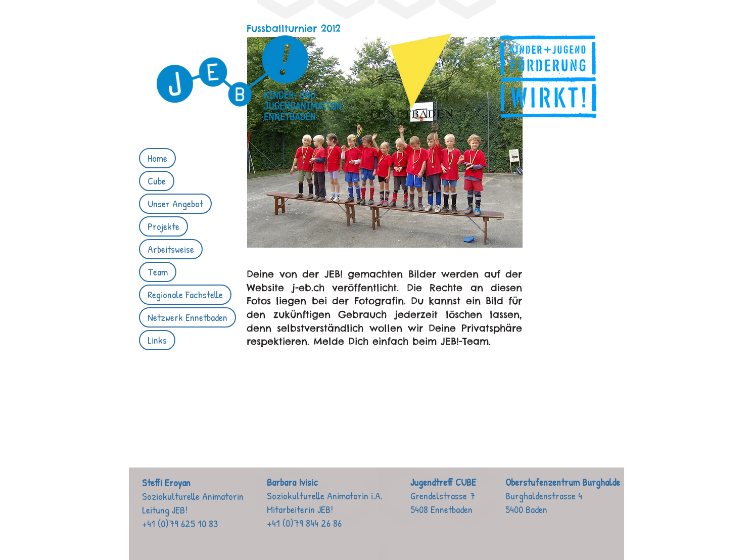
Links (157, 340)
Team (158, 272)
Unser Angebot (175, 203)
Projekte (163, 226)
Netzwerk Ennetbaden (187, 317)
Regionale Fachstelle (185, 294)
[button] (385, 142)
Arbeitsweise (171, 249)
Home (157, 158)
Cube (157, 181)
